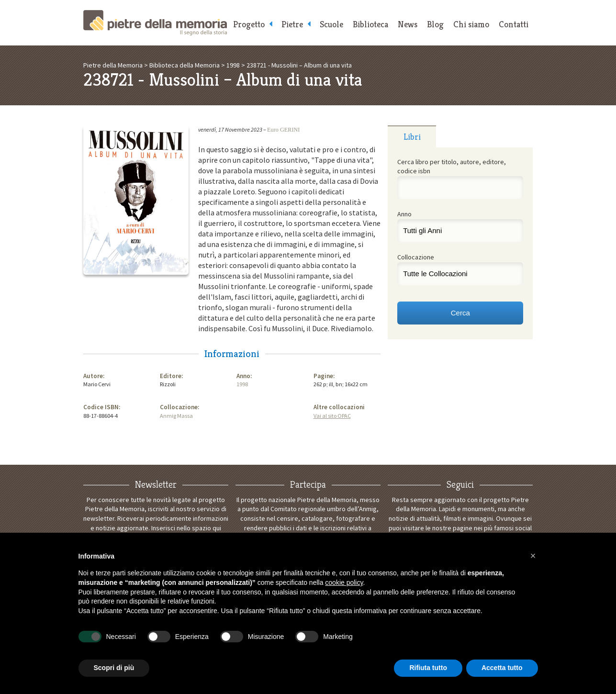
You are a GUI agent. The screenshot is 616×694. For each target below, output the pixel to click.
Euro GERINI (283, 130)
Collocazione (416, 257)
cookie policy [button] (344, 582)
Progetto (249, 24)
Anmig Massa (176, 416)
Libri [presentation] (412, 137)
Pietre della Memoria (155, 23)
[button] (533, 556)
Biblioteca (370, 24)
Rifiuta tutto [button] (428, 668)
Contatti (514, 24)
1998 (242, 384)
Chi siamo (471, 24)
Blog (435, 24)
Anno (404, 214)
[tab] (412, 136)
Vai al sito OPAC (332, 416)
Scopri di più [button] (114, 668)
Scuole (331, 24)
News (408, 24)
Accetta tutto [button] (502, 668)
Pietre (292, 24)
